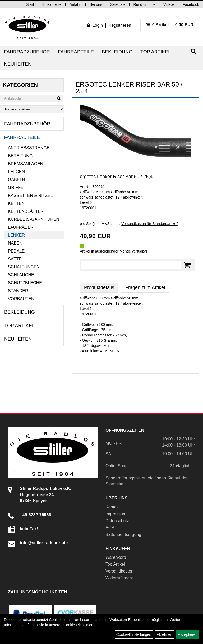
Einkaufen (52, 4)
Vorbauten (21, 299)
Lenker (16, 235)
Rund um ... (144, 4)
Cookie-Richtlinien (78, 625)
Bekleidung (117, 52)
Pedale (16, 251)
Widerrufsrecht (119, 578)
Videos (169, 4)
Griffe (16, 188)
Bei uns (96, 4)
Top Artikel (156, 52)
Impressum (116, 514)
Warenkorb (116, 557)
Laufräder (21, 227)
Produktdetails (99, 287)
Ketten (16, 203)
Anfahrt (75, 4)
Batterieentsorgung (123, 535)
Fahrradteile (76, 52)
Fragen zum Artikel (145, 287)
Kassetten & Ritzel (30, 195)
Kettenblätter (26, 211)
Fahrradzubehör (27, 52)
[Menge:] (131, 265)
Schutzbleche (25, 283)
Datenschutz (117, 521)
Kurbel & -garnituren (34, 219)
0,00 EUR (170, 25)
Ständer (18, 291)
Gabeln (17, 180)
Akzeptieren (188, 634)
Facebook (191, 4)
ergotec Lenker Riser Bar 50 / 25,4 (116, 177)
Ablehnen (165, 634)
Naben (15, 243)
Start (30, 4)
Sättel (16, 259)
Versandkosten (119, 571)
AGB (110, 528)
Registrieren (120, 25)
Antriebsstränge (29, 148)
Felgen (16, 172)
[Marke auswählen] (32, 109)
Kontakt (113, 507)
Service (118, 4)
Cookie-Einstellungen (134, 634)
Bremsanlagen (26, 164)
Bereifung (20, 156)
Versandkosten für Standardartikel (149, 224)
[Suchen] (193, 51)
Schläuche (21, 275)
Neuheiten (18, 64)
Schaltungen (24, 267)
